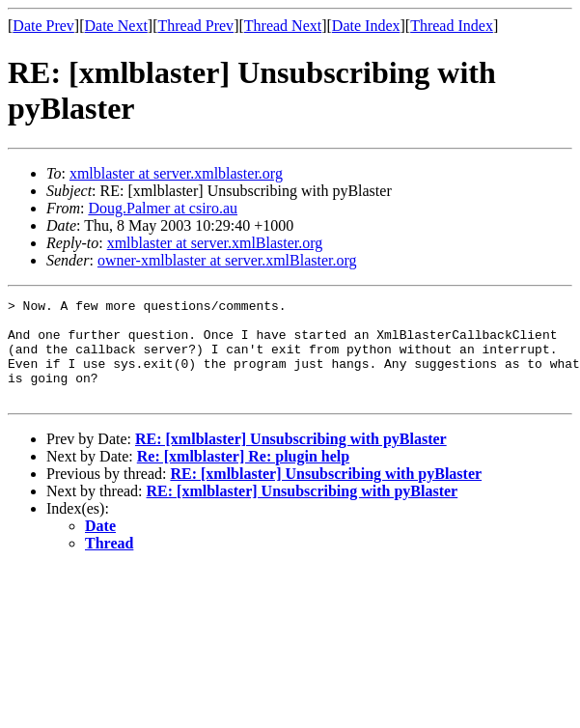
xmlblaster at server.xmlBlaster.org (215, 243)
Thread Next (283, 26)
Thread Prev (195, 26)
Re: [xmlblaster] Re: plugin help (243, 476)
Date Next (116, 26)
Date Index (366, 26)
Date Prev (43, 26)
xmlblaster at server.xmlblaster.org (176, 173)
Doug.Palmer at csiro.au (163, 208)
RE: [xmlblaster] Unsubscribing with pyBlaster (291, 459)
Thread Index (452, 26)
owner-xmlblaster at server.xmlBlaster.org (227, 260)
